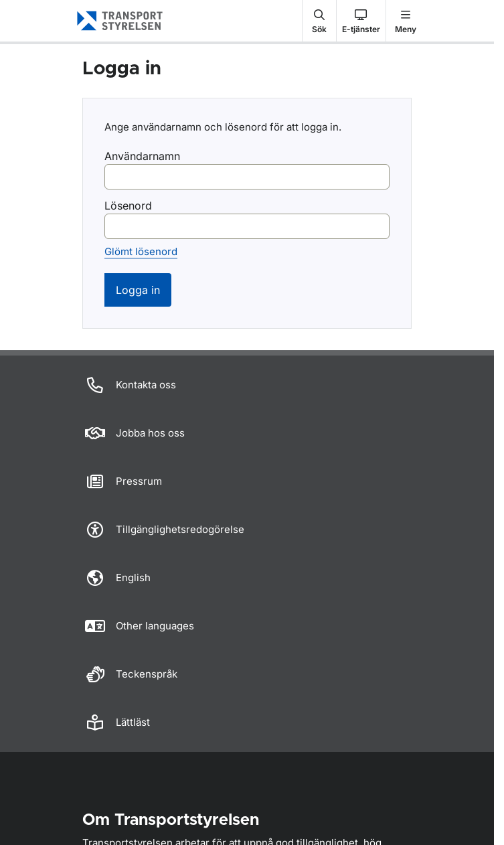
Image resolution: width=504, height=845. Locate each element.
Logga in (138, 290)
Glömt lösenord (141, 251)
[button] (319, 21)
